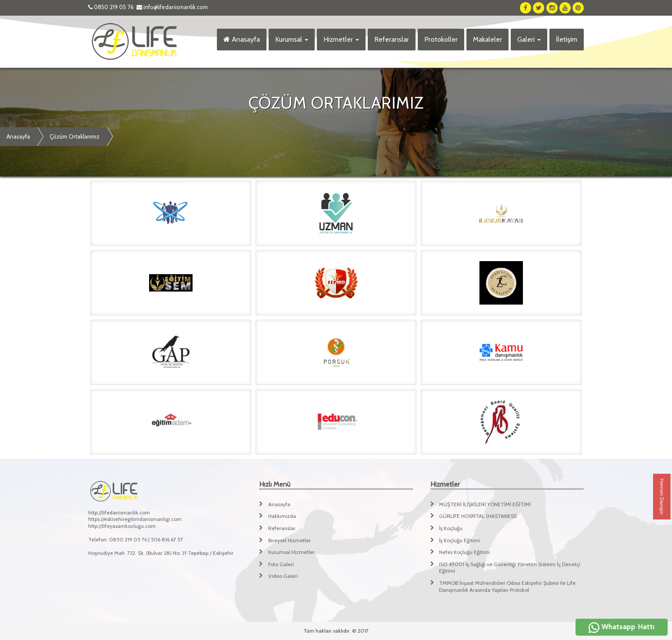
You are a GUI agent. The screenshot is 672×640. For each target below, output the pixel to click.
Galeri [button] (529, 39)
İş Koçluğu (451, 528)
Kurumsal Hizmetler (291, 552)
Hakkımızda (282, 516)
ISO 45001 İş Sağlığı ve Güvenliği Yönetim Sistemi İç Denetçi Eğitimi (510, 568)
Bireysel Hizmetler (289, 540)
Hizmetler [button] (341, 39)
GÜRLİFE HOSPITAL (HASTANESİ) (478, 516)
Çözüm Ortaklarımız (75, 136)
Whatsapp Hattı (622, 627)
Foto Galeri (281, 564)
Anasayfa (242, 39)
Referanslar (392, 39)
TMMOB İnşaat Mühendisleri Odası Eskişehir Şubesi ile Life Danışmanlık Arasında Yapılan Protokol (507, 586)
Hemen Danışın (662, 497)
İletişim (567, 39)
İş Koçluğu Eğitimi (459, 540)
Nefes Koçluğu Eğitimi (464, 552)
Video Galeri (283, 576)
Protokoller (441, 39)
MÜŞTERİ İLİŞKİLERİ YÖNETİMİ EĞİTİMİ (485, 504)
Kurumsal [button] (292, 39)
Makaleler (487, 39)
